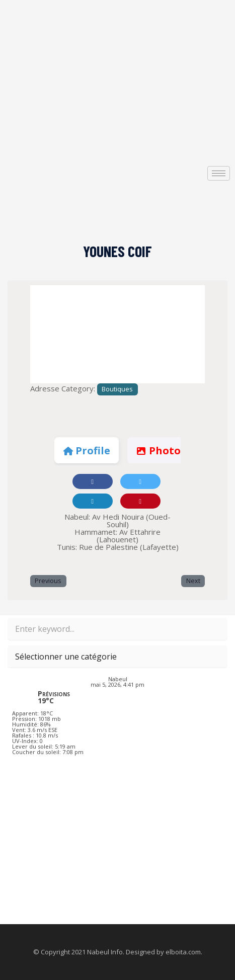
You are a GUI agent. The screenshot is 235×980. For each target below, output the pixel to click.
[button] (43, 334)
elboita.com (183, 952)
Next (193, 581)
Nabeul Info (105, 952)
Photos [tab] (161, 451)
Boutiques (117, 389)
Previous (48, 581)
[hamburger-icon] (219, 173)
